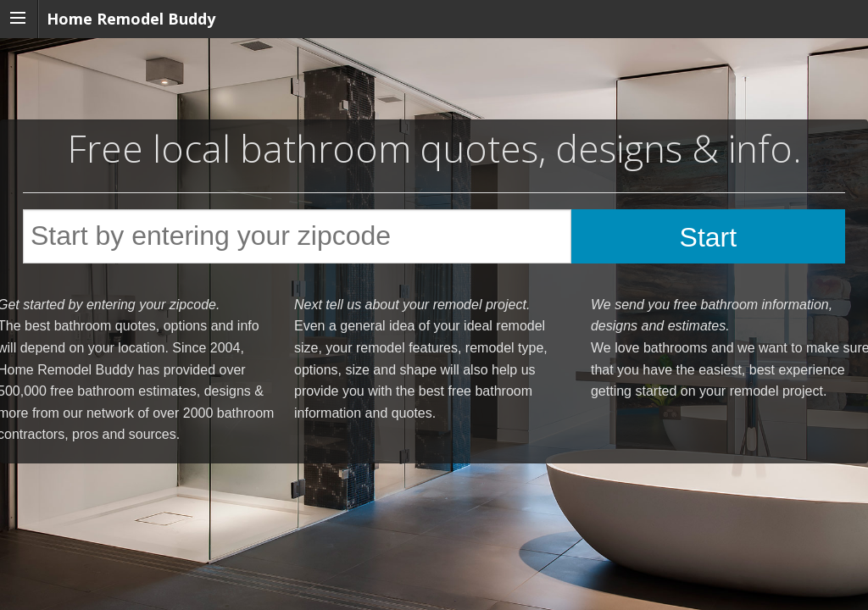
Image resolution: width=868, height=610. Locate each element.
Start (709, 237)
